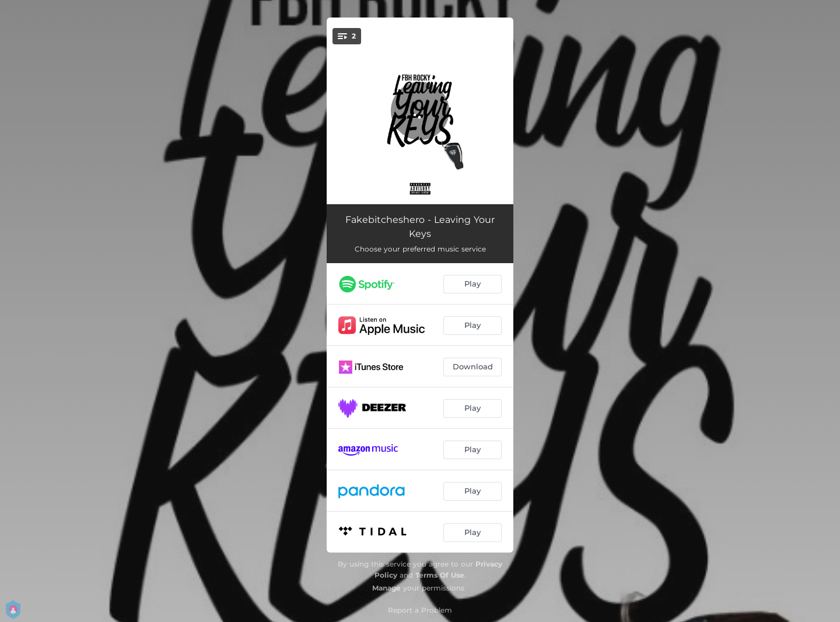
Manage (386, 588)
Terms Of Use (440, 575)
